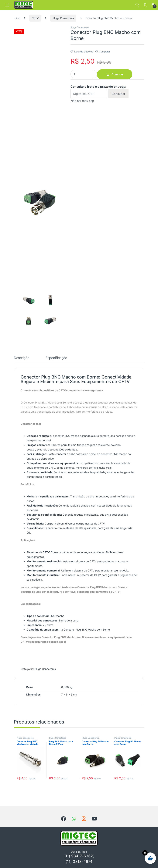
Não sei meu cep (82, 101)
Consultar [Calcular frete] (118, 94)
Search (137, 5)
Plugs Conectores (63, 18)
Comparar (105, 52)
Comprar (117, 74)
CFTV (35, 18)
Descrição (22, 358)
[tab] (22, 360)
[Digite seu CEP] (89, 94)
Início (17, 18)
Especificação (56, 358)
